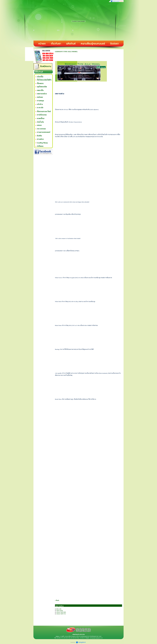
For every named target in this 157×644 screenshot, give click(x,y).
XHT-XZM (60, 611)
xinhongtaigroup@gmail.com (96, 638)
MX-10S (59, 609)
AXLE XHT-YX (61, 614)
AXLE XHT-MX (61, 612)
